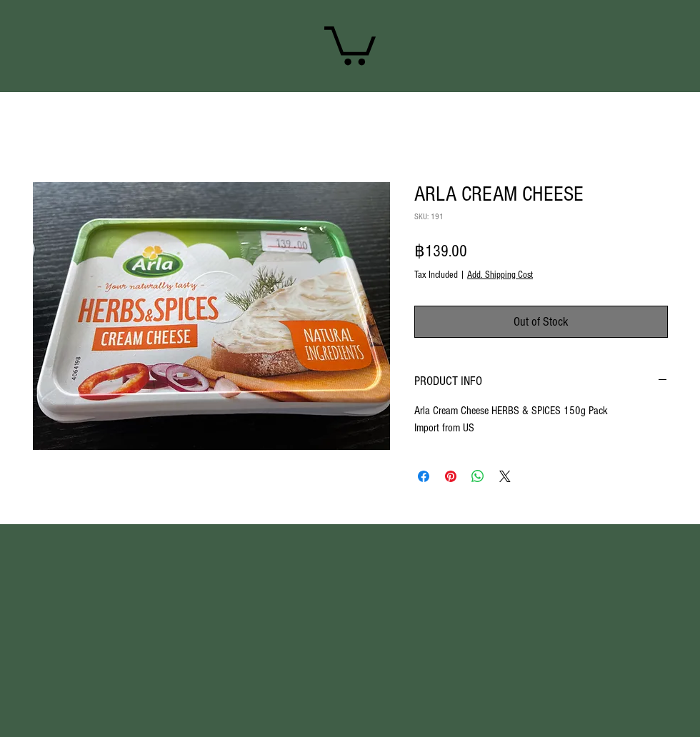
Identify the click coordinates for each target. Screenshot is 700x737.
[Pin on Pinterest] (451, 476)
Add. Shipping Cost (500, 275)
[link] (350, 44)
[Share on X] (505, 476)
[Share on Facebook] (424, 476)
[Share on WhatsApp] (478, 476)
